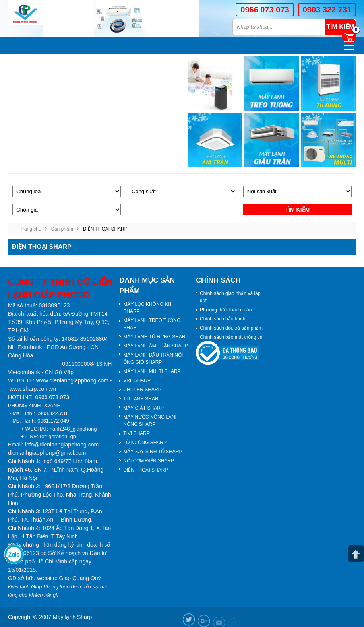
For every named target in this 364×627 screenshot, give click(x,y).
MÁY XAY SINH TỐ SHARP (153, 452)
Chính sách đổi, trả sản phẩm (231, 328)
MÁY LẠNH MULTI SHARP (152, 371)
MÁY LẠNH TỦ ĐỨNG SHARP (156, 337)
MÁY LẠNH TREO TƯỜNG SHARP (152, 324)
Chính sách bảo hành (223, 319)
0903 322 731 (327, 10)
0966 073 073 (265, 10)
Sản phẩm (62, 229)
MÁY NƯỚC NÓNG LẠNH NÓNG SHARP (151, 421)
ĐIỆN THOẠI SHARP (145, 470)
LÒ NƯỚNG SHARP (145, 443)
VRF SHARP (137, 380)
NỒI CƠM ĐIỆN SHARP (149, 461)
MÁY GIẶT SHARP (143, 408)
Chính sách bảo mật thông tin (231, 337)
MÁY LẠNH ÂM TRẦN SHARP (156, 346)
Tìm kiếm (340, 27)
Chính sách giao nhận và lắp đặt (230, 297)
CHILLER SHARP (142, 390)
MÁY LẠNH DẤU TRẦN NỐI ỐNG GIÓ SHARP (153, 359)
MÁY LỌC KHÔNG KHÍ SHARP (148, 308)
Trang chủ (31, 229)
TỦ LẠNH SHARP (142, 399)
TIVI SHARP (136, 433)
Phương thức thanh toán (226, 310)
